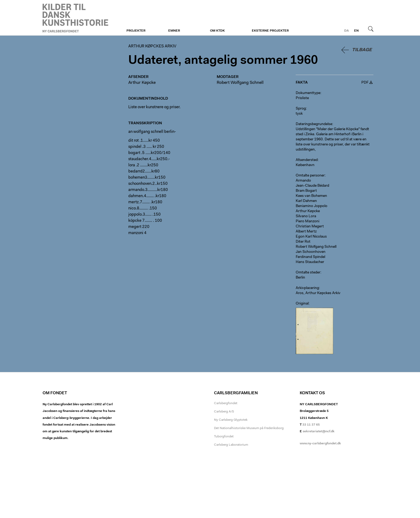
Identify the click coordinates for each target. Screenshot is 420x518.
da (346, 31)
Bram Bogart (306, 191)
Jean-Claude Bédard (312, 186)
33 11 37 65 (311, 425)
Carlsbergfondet (226, 403)
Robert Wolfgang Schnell (240, 83)
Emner (174, 31)
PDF (365, 83)
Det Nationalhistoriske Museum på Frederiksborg (249, 428)
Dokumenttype (308, 93)
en (356, 31)
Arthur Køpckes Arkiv (75, 18)
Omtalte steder (308, 273)
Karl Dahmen (306, 201)
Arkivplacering (307, 288)
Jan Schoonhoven (311, 252)
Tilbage (362, 50)
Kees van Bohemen (311, 196)
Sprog (301, 109)
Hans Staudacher (310, 262)
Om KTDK (217, 31)
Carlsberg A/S (224, 412)
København (305, 165)
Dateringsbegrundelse (314, 124)
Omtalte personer (310, 176)
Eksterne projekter (270, 31)
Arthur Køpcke (142, 83)
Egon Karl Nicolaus (311, 237)
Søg (371, 29)
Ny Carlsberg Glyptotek (231, 420)
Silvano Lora (306, 216)
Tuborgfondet (224, 437)
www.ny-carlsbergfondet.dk (320, 444)
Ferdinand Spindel (310, 257)
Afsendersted (307, 160)
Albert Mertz (306, 232)
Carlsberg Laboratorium (231, 445)
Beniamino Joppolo (312, 206)
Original (302, 304)
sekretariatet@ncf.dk (319, 431)
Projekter (136, 31)
